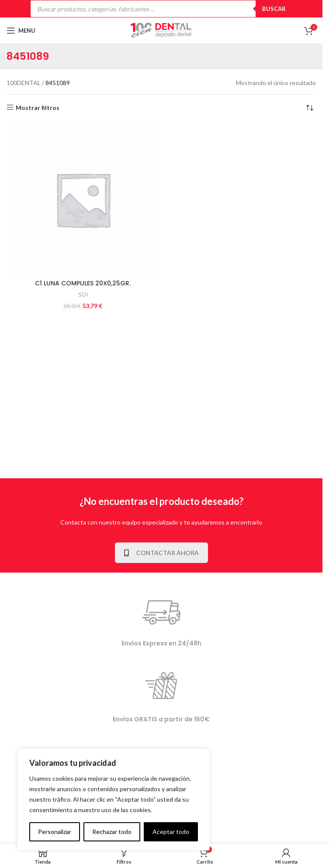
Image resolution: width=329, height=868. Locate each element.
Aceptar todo (171, 832)
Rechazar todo (112, 832)
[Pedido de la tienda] (309, 108)
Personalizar (55, 832)
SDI (83, 295)
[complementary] (114, 799)
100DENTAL (24, 83)
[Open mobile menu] (21, 31)
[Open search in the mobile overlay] (161, 9)
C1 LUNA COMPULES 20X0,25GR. (83, 283)
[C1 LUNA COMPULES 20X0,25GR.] (83, 199)
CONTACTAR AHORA (161, 553)
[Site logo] (161, 30)
